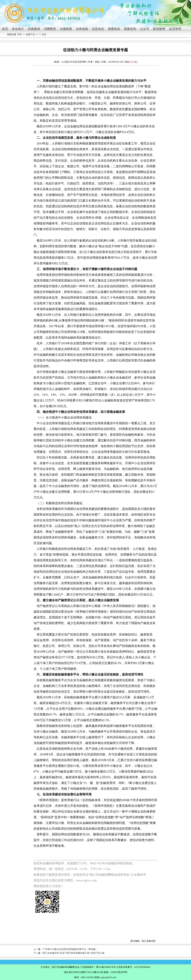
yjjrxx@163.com (108, 977)
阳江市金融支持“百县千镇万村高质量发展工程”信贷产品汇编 (73, 953)
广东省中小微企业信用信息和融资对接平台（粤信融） (70, 949)
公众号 (144, 29)
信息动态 (98, 29)
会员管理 (175, 29)
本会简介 (18, 29)
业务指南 (82, 29)
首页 (5, 29)
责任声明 (123, 972)
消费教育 (50, 29)
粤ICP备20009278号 (106, 967)
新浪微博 (159, 29)
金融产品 (30, 34)
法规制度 (66, 29)
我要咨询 (130, 29)
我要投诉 (114, 29)
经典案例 (34, 29)
